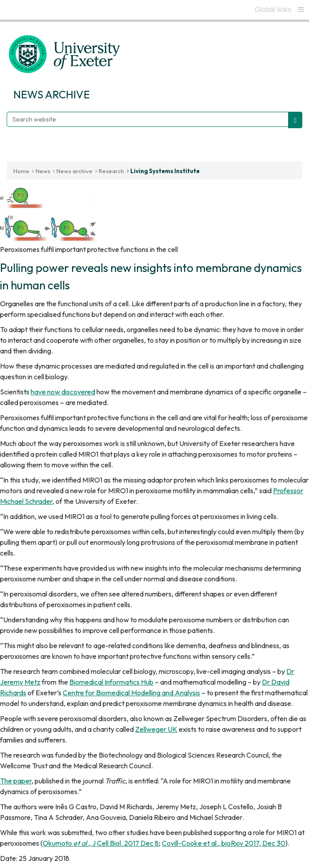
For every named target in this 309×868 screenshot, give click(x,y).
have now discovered (63, 392)
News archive (74, 171)
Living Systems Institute (165, 171)
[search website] (295, 120)
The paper (16, 781)
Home (21, 171)
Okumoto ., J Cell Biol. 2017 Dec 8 (101, 843)
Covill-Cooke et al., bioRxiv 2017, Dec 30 (224, 843)
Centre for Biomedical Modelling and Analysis (131, 693)
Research (111, 171)
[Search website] (148, 119)
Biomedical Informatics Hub (111, 682)
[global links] (280, 10)
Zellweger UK (156, 729)
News (43, 171)
